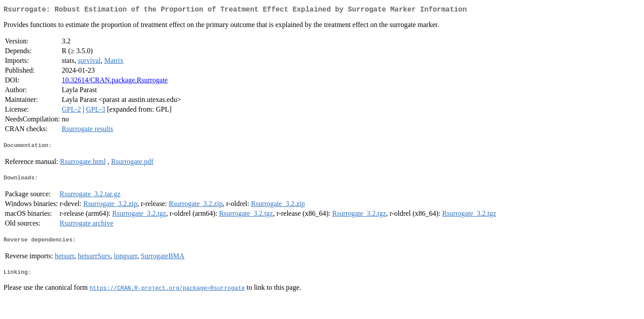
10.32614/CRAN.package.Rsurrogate (115, 82)
